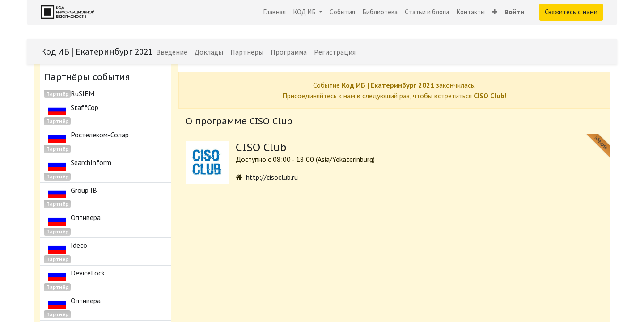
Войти (515, 12)
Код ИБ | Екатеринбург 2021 (97, 51)
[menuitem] (274, 12)
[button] (495, 12)
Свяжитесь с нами (571, 12)
